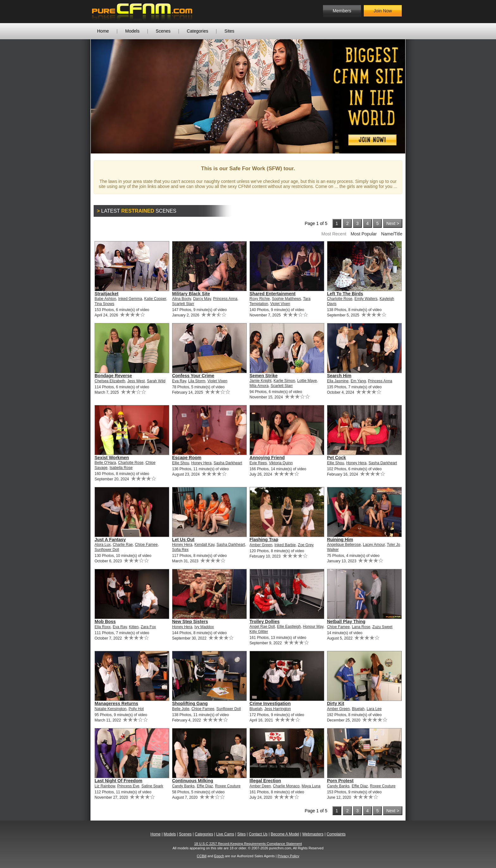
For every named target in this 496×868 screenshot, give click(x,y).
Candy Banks (183, 786)
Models (132, 31)
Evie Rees (258, 463)
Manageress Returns (116, 703)
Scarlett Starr (183, 304)
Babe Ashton (105, 299)
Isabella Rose (121, 468)
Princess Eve (128, 786)
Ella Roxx (103, 627)
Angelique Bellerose (344, 545)
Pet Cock (337, 458)
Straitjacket (106, 294)
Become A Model (285, 834)
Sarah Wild (156, 381)
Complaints (336, 834)
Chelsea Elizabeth (110, 381)
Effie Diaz (205, 786)
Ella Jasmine (338, 381)
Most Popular (363, 234)
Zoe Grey (306, 545)
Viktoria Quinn (281, 463)
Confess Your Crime (193, 376)
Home (103, 31)
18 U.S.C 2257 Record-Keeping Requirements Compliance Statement (248, 844)
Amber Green (261, 545)
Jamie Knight (260, 381)
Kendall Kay (205, 545)
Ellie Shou (181, 463)
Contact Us (258, 834)
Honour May (313, 627)
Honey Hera (201, 463)
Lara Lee (374, 709)
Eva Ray (179, 381)
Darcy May (202, 299)
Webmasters (313, 834)
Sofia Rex (180, 550)
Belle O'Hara (105, 463)
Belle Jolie (181, 709)
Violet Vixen (280, 304)
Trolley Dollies (265, 621)
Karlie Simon (284, 381)
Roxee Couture (228, 786)
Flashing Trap (264, 540)
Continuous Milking (193, 781)
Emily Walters (366, 299)
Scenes (163, 31)
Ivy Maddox (204, 627)
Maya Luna (311, 786)
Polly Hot (136, 709)
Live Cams (225, 834)
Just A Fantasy (110, 540)
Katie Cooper (155, 299)
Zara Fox (148, 627)
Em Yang (358, 381)
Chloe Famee (146, 545)
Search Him (339, 376)
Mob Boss (105, 621)
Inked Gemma (130, 299)
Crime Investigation (270, 703)
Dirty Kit (336, 703)
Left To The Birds (345, 294)
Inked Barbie (285, 545)
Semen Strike (264, 376)
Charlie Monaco (286, 786)
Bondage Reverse (113, 376)
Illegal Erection (265, 781)
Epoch (219, 856)
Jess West (136, 381)
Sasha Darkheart (228, 463)
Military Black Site (191, 294)
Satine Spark (152, 786)
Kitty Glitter (259, 632)
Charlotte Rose (340, 299)
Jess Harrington (277, 709)
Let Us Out (183, 540)
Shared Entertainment (273, 294)
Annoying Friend (267, 458)
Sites (229, 31)
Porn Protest (340, 781)
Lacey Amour (374, 545)
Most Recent (334, 234)
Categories (197, 31)
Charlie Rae (123, 545)
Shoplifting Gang (190, 703)
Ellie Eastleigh (289, 627)
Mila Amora (259, 386)
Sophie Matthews (286, 299)
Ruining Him (340, 540)
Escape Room (187, 458)
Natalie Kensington (111, 709)
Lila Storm (197, 381)
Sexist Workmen (112, 458)
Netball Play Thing (346, 621)
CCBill (202, 856)
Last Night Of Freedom (118, 781)
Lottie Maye (307, 381)
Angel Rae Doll (262, 627)
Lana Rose (361, 627)
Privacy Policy (288, 856)
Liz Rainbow (105, 786)
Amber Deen (260, 786)
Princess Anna (225, 299)
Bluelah (256, 709)
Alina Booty (182, 299)
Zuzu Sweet (382, 627)
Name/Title (392, 234)
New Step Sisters (190, 621)
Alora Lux (103, 545)
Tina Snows (104, 304)
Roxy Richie (260, 299)
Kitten (134, 627)
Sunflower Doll (107, 550)
